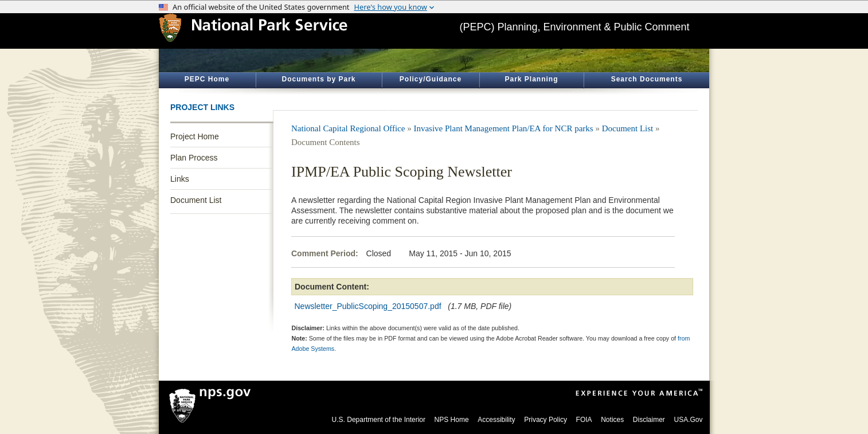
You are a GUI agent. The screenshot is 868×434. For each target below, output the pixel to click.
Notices (612, 420)
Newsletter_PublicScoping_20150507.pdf (368, 306)
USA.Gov (688, 420)
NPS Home (452, 420)
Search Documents (647, 79)
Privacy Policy (546, 420)
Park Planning (531, 79)
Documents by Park (318, 79)
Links (180, 179)
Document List (196, 200)
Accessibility (496, 420)
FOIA (584, 420)
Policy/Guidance (431, 79)
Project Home (195, 136)
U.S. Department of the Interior (379, 420)
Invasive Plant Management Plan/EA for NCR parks (503, 128)
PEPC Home (207, 79)
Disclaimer (649, 420)
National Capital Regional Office (348, 128)
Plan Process (194, 158)
